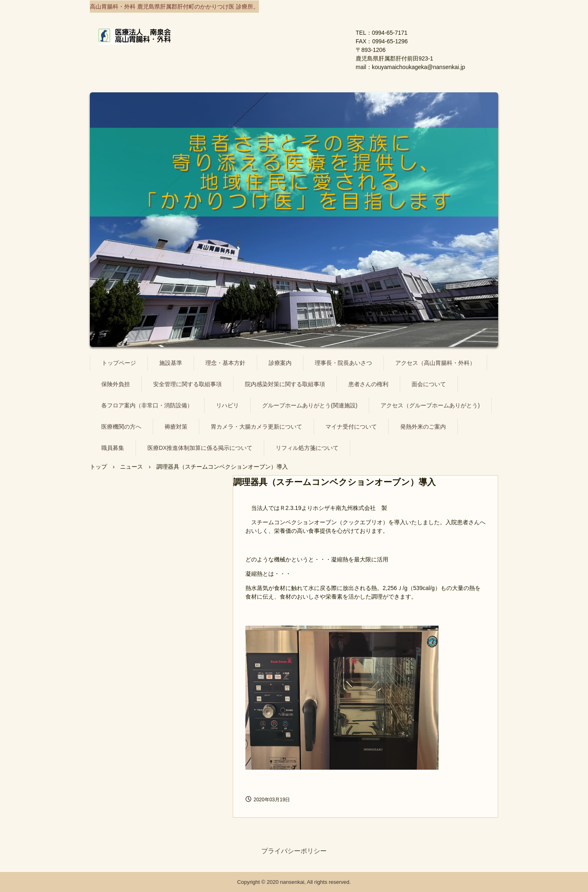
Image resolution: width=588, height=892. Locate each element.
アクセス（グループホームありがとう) (430, 405)
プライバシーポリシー (294, 851)
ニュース (131, 467)
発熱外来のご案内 (423, 427)
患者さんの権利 (368, 384)
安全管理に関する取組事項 (187, 384)
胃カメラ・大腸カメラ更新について (256, 427)
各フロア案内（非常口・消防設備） (147, 405)
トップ (98, 467)
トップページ (119, 363)
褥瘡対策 (176, 427)
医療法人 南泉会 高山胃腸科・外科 (203, 42)
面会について (429, 384)
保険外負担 (116, 384)
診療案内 (280, 363)
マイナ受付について (351, 427)
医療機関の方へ (121, 427)
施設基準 (171, 363)
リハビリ (227, 405)
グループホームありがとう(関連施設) (310, 405)
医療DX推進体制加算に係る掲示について (200, 448)
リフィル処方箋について (307, 448)
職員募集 (113, 448)
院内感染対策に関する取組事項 (285, 384)
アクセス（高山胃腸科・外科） (435, 363)
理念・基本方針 (225, 363)
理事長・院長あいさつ (343, 363)
